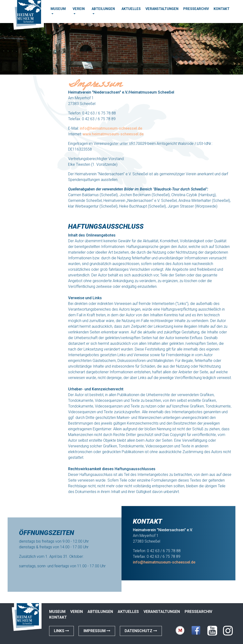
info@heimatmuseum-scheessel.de (111, 128)
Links (61, 631)
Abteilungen (103, 9)
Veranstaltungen (162, 9)
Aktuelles (131, 9)
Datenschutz (141, 631)
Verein (79, 9)
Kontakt (222, 9)
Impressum (97, 631)
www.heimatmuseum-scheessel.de (113, 134)
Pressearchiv (196, 9)
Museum (58, 9)
